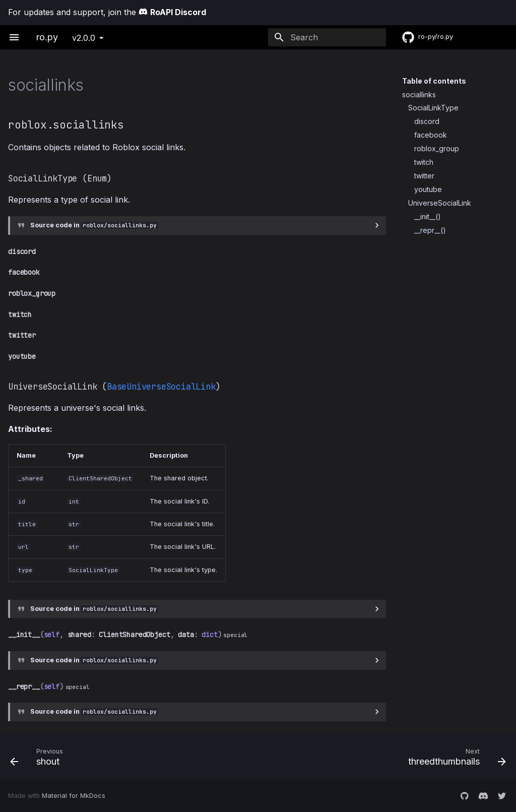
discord (427, 121)
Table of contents (434, 81)
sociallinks (419, 95)
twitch (424, 162)
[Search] (327, 37)
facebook (431, 135)
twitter (424, 176)
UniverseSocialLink (440, 203)
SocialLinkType (433, 108)
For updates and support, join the (107, 12)
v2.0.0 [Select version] (84, 38)
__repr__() (430, 230)
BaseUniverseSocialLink (161, 387)
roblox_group (437, 148)
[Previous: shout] (130, 757)
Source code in (94, 225)
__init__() (428, 216)
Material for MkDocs (74, 796)
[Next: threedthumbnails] (386, 757)
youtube (428, 189)
